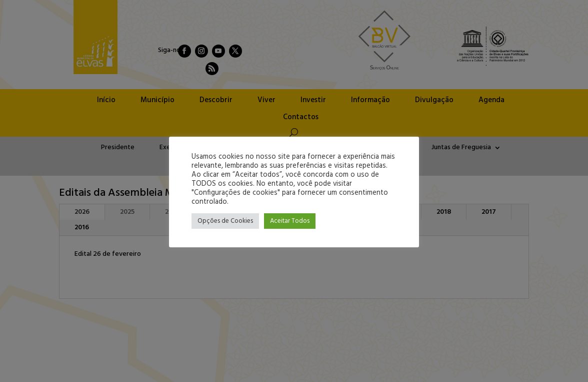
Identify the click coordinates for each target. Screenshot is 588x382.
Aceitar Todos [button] (290, 221)
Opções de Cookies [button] (225, 221)
